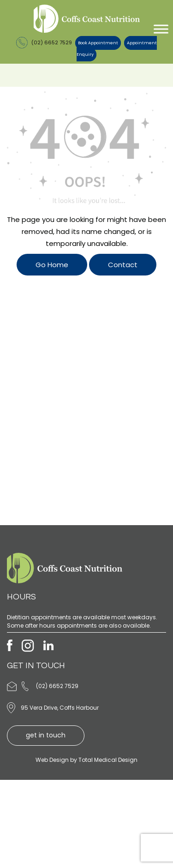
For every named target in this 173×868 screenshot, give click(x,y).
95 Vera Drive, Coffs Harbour (60, 708)
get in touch (46, 735)
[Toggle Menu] (161, 29)
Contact (123, 265)
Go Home (52, 265)
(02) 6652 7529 (44, 42)
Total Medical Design (108, 760)
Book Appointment (98, 43)
